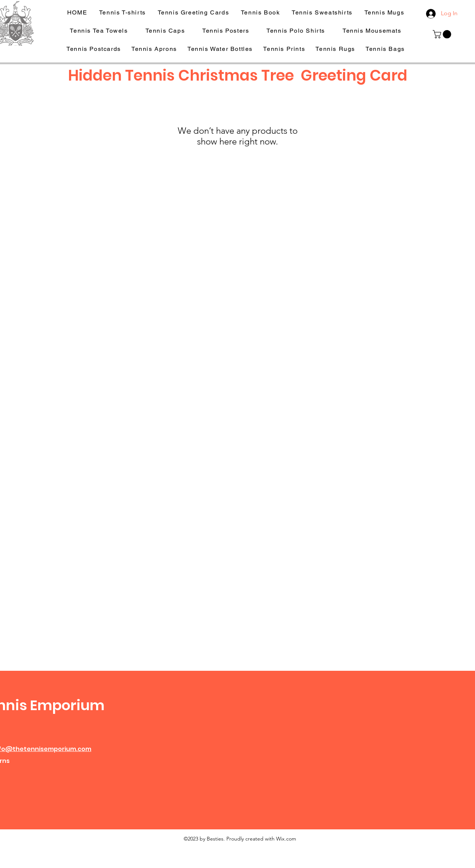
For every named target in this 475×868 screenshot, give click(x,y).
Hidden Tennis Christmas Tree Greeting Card (238, 75)
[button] (443, 34)
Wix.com (286, 839)
